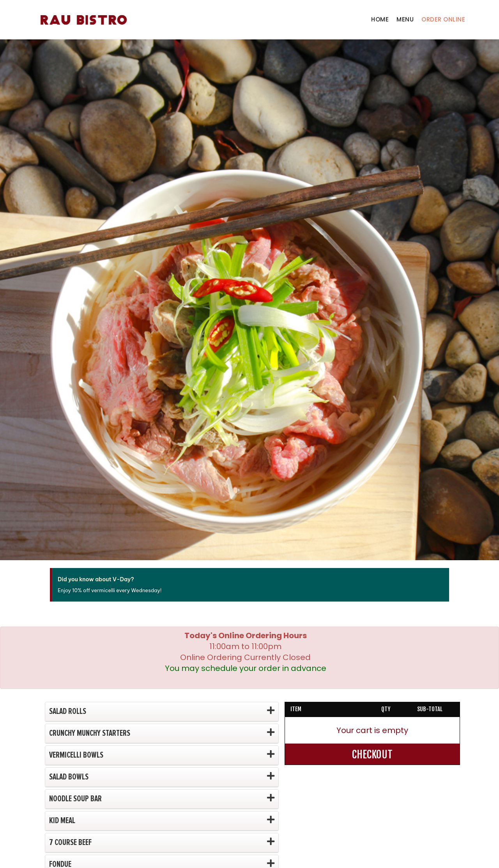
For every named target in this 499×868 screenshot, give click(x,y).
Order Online (443, 19)
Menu (405, 19)
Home (380, 19)
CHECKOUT (372, 754)
